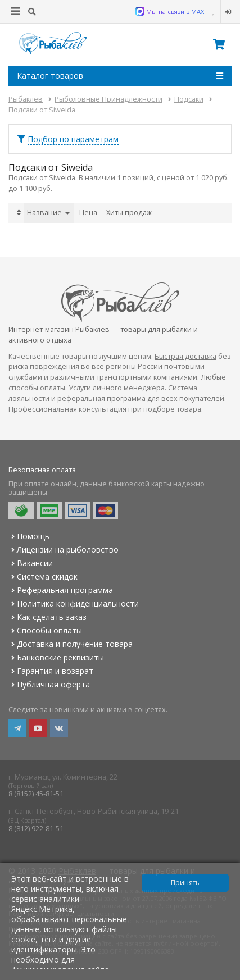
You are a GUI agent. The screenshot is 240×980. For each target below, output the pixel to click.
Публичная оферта (49, 684)
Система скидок (43, 576)
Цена (88, 213)
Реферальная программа (61, 590)
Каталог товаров (120, 76)
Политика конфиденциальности (74, 603)
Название (49, 213)
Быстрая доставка (185, 356)
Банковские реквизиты (56, 657)
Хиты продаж (129, 213)
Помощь (29, 536)
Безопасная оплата (42, 470)
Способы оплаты (45, 630)
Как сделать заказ (47, 617)
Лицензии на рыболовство (64, 550)
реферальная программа (101, 398)
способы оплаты (37, 388)
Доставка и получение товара (71, 644)
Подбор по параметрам (73, 139)
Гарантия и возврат (51, 671)
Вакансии (31, 563)
